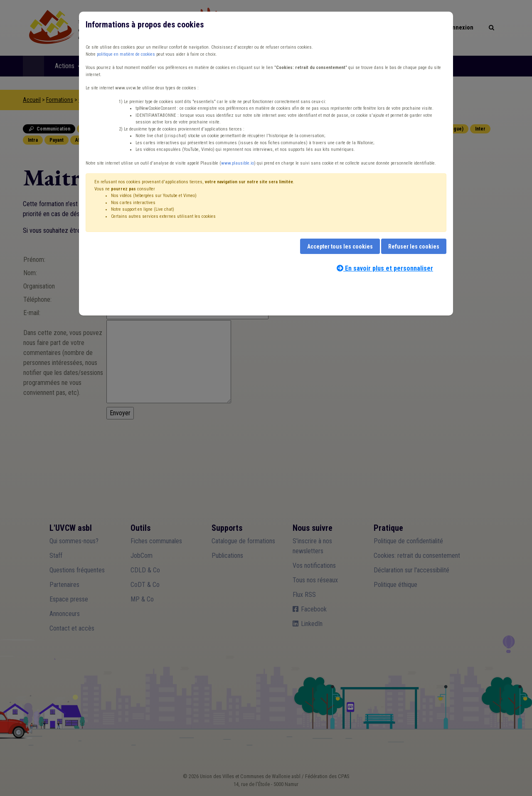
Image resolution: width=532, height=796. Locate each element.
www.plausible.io (238, 163)
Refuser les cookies (414, 246)
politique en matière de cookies (126, 54)
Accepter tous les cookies (340, 246)
